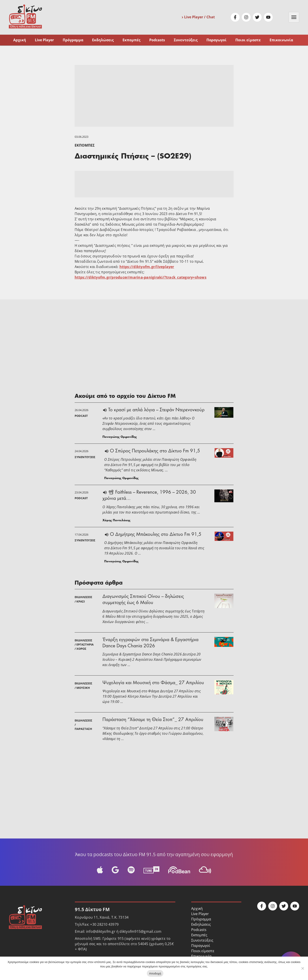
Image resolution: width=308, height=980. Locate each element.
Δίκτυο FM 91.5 (25, 16)
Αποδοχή (155, 973)
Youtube (268, 17)
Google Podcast (115, 870)
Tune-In (152, 870)
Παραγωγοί (216, 40)
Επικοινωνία (281, 40)
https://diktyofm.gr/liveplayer (147, 267)
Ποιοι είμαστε (248, 40)
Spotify (131, 870)
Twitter (257, 17)
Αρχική (20, 40)
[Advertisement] (154, 96)
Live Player (44, 40)
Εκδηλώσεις (103, 40)
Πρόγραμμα (73, 40)
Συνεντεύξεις (186, 40)
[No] (302, 968)
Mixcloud (205, 870)
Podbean (179, 870)
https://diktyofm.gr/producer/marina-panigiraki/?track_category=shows (141, 277)
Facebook (235, 17)
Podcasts (157, 40)
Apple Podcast (100, 870)
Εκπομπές (131, 40)
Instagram (246, 17)
